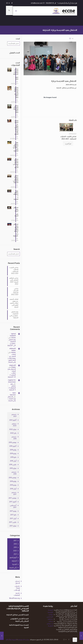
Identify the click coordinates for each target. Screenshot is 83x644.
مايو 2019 (13, 457)
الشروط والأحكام (11, 640)
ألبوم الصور (13, 557)
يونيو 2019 (13, 453)
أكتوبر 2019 (13, 446)
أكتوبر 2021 (13, 420)
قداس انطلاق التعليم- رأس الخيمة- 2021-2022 (14, 281)
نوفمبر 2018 (13, 478)
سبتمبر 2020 (14, 425)
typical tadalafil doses (13, 336)
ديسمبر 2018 (14, 473)
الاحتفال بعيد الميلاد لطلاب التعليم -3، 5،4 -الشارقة (12, 373)
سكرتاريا (50, 619)
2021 (15, 554)
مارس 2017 (13, 522)
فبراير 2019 (13, 468)
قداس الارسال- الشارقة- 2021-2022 (15, 292)
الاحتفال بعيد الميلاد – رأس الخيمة (12, 399)
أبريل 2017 (13, 518)
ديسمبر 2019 (14, 438)
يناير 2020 (13, 433)
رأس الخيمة (13, 568)
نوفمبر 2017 (13, 498)
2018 (15, 544)
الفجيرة (14, 564)
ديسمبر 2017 (14, 493)
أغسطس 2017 (13, 506)
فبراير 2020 (13, 429)
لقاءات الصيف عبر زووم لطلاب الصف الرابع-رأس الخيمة (14, 303)
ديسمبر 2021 (14, 415)
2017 (15, 540)
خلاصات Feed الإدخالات (17, 588)
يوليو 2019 (13, 450)
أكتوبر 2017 (13, 502)
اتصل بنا (50, 626)
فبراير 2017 (13, 526)
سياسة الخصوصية (23, 640)
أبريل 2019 (13, 461)
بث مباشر (50, 624)
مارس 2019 (13, 465)
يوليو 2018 (13, 481)
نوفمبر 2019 (13, 442)
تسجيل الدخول (17, 582)
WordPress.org (15, 598)
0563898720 (50, 3)
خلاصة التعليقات (17, 594)
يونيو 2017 (13, 511)
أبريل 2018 (13, 489)
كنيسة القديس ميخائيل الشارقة (18, 615)
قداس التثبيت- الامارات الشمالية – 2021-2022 (14, 270)
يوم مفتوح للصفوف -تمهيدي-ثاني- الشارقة (14, 315)
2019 (15, 547)
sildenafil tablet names (13, 350)
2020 (15, 551)
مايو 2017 (13, 515)
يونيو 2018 (13, 485)
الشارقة (14, 561)
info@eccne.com (37, 3)
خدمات (51, 621)
